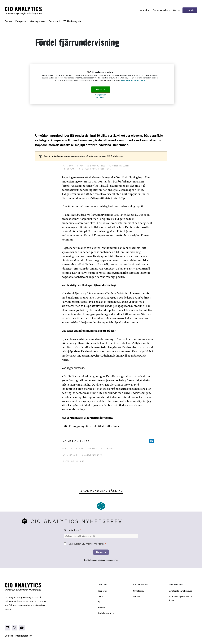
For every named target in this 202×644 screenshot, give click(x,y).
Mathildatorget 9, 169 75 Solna (180, 598)
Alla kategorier (74, 21)
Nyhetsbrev (145, 10)
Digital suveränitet (106, 613)
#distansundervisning (73, 461)
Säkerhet (102, 607)
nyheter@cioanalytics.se (180, 591)
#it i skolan (77, 449)
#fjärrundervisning (92, 455)
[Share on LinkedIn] (151, 441)
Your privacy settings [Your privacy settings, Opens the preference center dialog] (100, 96)
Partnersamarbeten (162, 10)
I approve (100, 89)
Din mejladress (72, 530)
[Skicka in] (101, 552)
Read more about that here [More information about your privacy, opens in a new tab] (133, 80)
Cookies (9, 636)
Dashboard (54, 21)
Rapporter (102, 591)
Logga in (190, 10)
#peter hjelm (95, 449)
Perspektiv (21, 21)
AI (99, 602)
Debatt (8, 21)
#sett (65, 449)
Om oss (177, 10)
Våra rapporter (37, 21)
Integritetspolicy (23, 636)
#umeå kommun (69, 455)
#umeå (110, 449)
